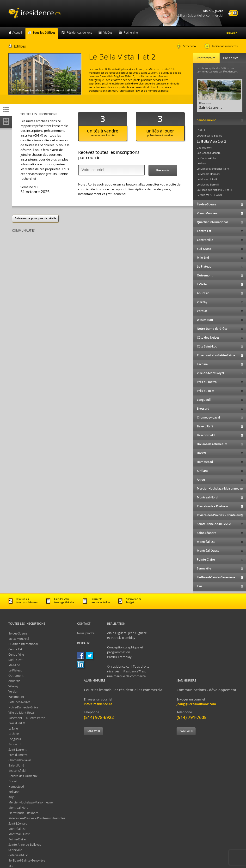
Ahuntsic (14, 681)
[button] (163, 170)
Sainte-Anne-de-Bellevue (25, 845)
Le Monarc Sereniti (208, 185)
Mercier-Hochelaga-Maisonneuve (31, 802)
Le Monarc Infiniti (207, 179)
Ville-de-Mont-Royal (22, 713)
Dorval (13, 781)
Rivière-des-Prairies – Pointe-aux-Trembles (37, 818)
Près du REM (17, 723)
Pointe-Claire (17, 839)
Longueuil (15, 739)
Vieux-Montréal (19, 639)
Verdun (13, 691)
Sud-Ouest (15, 660)
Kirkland (14, 792)
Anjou (12, 797)
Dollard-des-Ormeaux (23, 776)
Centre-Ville (16, 655)
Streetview (187, 46)
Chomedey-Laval (20, 760)
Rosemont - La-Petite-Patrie (27, 718)
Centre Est (15, 649)
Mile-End (14, 665)
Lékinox (201, 163)
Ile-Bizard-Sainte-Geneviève (27, 860)
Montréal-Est (17, 829)
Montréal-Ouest (19, 834)
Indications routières (221, 46)
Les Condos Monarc (209, 153)
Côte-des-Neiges (19, 702)
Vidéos (108, 33)
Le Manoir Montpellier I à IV (213, 169)
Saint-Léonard (18, 823)
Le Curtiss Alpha (206, 158)
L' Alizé (201, 130)
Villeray (13, 686)
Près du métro (18, 755)
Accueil (17, 33)
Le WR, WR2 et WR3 (209, 195)
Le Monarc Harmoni (208, 174)
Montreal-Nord (18, 808)
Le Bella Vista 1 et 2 (211, 141)
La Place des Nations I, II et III (214, 190)
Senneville (15, 850)
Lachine (14, 734)
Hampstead (16, 787)
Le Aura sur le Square (209, 136)
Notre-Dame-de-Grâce (23, 707)
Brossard (14, 744)
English (232, 33)
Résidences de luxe (79, 33)
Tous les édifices (44, 33)
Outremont (16, 676)
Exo (11, 866)
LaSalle (13, 728)
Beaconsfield (17, 771)
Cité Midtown (204, 148)
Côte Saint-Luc (18, 855)
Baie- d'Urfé (16, 765)
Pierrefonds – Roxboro (23, 813)
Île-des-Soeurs (18, 633)
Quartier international (23, 644)
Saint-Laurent (17, 750)
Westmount (16, 697)
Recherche (131, 33)
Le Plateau (15, 670)
